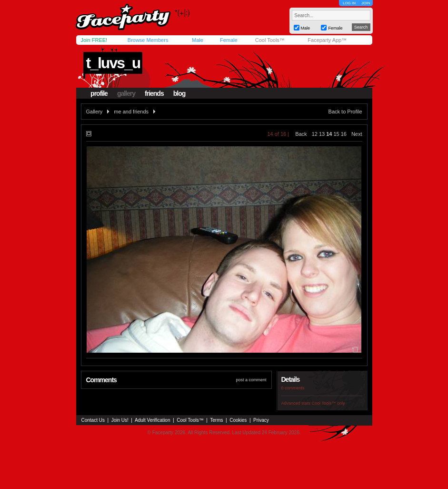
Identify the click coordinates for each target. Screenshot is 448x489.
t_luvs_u (113, 63)
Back (301, 134)
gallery (126, 93)
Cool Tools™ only (329, 403)
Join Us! (120, 420)
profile (99, 93)
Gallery (95, 112)
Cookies (238, 420)
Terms (216, 420)
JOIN (366, 3)
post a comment (251, 380)
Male (198, 40)
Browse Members (148, 40)
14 (329, 134)
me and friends (131, 112)
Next (357, 134)
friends (154, 93)
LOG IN (349, 3)
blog (179, 93)
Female (229, 40)
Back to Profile (345, 112)
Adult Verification (153, 420)
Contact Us (93, 420)
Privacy (261, 420)
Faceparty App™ (327, 40)
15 (336, 134)
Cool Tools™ (270, 40)
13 (322, 134)
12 (315, 134)
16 (344, 134)
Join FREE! (94, 40)
